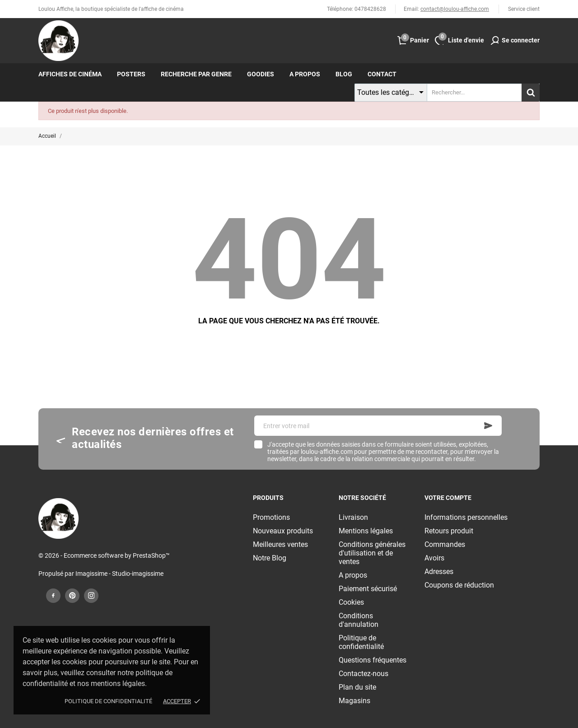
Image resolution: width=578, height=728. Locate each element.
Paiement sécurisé (368, 589)
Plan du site (357, 687)
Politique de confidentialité (108, 701)
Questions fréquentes (373, 660)
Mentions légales (366, 531)
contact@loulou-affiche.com (455, 9)
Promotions (271, 517)
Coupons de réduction (459, 585)
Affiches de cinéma (70, 74)
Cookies (351, 602)
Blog (344, 74)
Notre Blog (270, 558)
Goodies (261, 74)
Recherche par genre (196, 74)
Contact (382, 74)
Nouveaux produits (283, 531)
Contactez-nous (364, 674)
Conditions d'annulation (359, 620)
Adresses (439, 572)
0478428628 (370, 9)
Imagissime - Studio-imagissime (119, 574)
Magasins (354, 701)
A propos (305, 74)
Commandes (445, 544)
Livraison (353, 517)
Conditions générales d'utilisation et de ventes (372, 553)
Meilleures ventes (280, 544)
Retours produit (449, 531)
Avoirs (434, 558)
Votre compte (448, 498)
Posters (131, 74)
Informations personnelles (466, 517)
